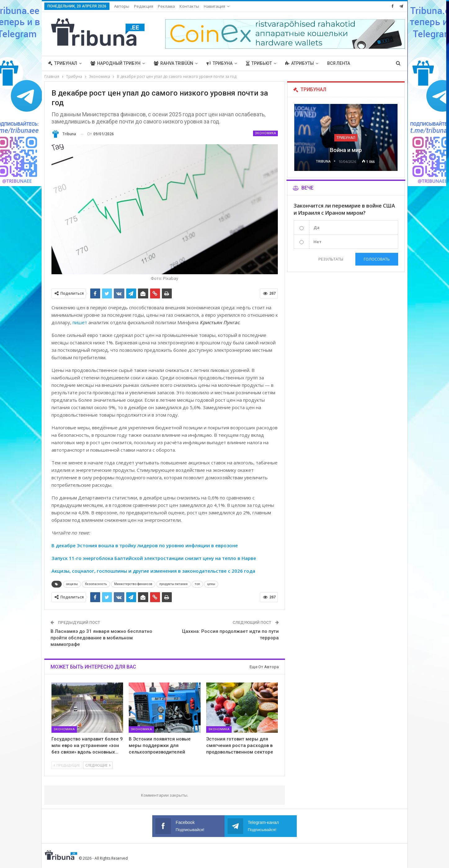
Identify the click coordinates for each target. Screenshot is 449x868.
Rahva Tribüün (173, 63)
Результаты (331, 259)
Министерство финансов (133, 584)
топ (197, 584)
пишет (80, 322)
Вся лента (339, 63)
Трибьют (259, 63)
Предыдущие (67, 765)
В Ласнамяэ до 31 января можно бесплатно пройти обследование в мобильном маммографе (101, 638)
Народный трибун (116, 63)
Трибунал (63, 63)
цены (211, 584)
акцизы (72, 584)
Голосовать (377, 259)
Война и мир (346, 150)
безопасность (96, 584)
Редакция (144, 6)
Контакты (189, 6)
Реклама (166, 6)
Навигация (214, 6)
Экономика (265, 133)
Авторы (122, 6)
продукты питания (173, 584)
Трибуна (220, 63)
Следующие (98, 765)
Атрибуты (300, 63)
